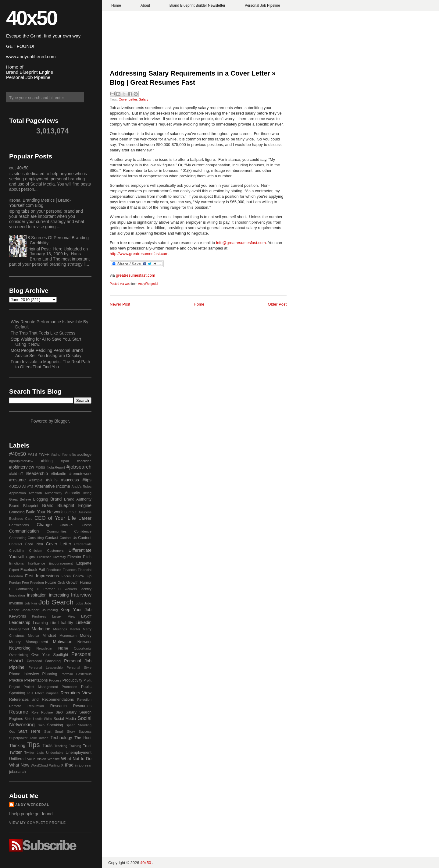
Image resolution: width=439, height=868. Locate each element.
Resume (19, 712)
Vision (41, 759)
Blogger (61, 421)
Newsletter (44, 648)
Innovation (17, 595)
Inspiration (37, 595)
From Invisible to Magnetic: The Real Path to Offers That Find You (50, 364)
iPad (69, 765)
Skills (48, 719)
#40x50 (18, 454)
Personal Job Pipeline (262, 5)
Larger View (64, 616)
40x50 (31, 18)
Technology (61, 738)
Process (55, 680)
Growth (72, 583)
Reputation (36, 706)
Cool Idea (34, 544)
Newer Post (120, 304)
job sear (85, 765)
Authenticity (53, 493)
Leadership (20, 622)
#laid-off (16, 474)
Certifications (19, 525)
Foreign (15, 583)
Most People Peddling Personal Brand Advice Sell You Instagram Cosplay (47, 353)
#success (70, 480)
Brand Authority (78, 499)
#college (84, 455)
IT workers (68, 589)
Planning (50, 674)
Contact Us (68, 538)
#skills (52, 480)
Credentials (83, 544)
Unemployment (79, 753)
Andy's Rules (81, 487)
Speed (70, 725)
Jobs (79, 603)
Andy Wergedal (32, 805)
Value (31, 759)
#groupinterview (21, 461)
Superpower (18, 738)
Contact (52, 538)
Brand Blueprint (24, 506)
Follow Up (82, 576)
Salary (143, 99)
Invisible (16, 603)
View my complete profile (37, 823)
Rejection (84, 700)
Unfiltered (17, 759)
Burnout (70, 512)
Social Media (65, 719)
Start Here (29, 731)
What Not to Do (76, 759)
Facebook (29, 570)
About (145, 5)
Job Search (56, 602)
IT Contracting (21, 589)
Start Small (54, 732)
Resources (82, 706)
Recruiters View (76, 693)
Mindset (49, 636)
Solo (41, 725)
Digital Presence (39, 557)
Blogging (41, 499)
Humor (86, 583)
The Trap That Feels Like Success (43, 333)
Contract (16, 544)
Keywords (18, 616)
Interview (81, 595)
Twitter (15, 752)
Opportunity (83, 648)
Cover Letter (128, 99)
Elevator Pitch (79, 557)
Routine (47, 712)
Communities (57, 531)
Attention (35, 493)
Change (44, 525)
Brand (56, 499)
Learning (40, 623)
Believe (25, 499)
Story (71, 732)
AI (24, 487)
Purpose (52, 693)
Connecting (18, 538)
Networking (20, 648)
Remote (15, 706)
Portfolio (67, 674)
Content (85, 538)
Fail (42, 570)
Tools (47, 746)
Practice (16, 680)
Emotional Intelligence (27, 563)
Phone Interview (24, 674)
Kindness (39, 616)
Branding (17, 512)
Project (14, 687)
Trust (87, 746)
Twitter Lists (34, 753)
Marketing (41, 629)
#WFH (44, 455)
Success (85, 732)
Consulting (36, 538)
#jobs (40, 467)
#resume (17, 480)
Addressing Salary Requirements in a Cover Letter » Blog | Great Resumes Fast (193, 78)
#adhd (56, 455)
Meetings (60, 629)
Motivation (63, 642)
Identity (86, 589)
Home (116, 5)
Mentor (75, 629)
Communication (24, 531)
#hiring (47, 461)
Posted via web (120, 284)
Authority (73, 493)
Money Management (29, 642)
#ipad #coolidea (76, 461)
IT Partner (46, 589)
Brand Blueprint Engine (67, 505)
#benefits (69, 455)
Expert (14, 570)
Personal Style (79, 668)
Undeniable (55, 753)
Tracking (61, 746)
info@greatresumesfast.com (241, 243)
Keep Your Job (76, 610)
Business (85, 512)
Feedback (54, 570)
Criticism (36, 551)
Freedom (37, 583)
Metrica (34, 636)
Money (86, 636)
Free (25, 583)
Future (51, 583)
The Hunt (83, 738)
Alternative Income (52, 486)
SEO (59, 712)
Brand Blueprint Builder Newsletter (197, 5)
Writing (54, 765)
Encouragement (61, 563)
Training (75, 746)
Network (84, 642)
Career (85, 518)
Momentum (68, 636)
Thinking (17, 746)
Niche (63, 648)
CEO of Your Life (55, 518)
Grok (61, 583)
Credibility (17, 551)
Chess (87, 525)
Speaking (55, 725)
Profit (87, 680)
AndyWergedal (148, 284)
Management (19, 629)
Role (35, 712)
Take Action (39, 738)
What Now (19, 765)
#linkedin (59, 474)
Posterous (84, 674)
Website (54, 759)
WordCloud (39, 765)
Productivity (72, 680)
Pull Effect (36, 693)
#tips (87, 480)
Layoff (86, 616)
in (76, 765)
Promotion (69, 687)
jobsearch (18, 772)
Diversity (59, 557)
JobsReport (31, 610)
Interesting (59, 595)
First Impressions (42, 576)
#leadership (37, 473)
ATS (30, 487)
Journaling (50, 610)
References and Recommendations (41, 700)
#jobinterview (22, 467)
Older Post (277, 304)
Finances (69, 570)
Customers (55, 551)
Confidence (83, 531)
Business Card (21, 519)
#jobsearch (79, 467)
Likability (66, 623)
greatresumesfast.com (136, 275)
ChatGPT (67, 525)
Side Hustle (34, 719)
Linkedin (84, 622)
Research (59, 706)
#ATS (32, 455)
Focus (66, 576)
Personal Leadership (45, 668)
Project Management (41, 687)
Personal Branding (44, 661)
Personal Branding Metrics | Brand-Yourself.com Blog (38, 203)
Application (18, 493)
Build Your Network (44, 512)
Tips (33, 745)
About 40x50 (17, 168)
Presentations (36, 680)
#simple (36, 480)
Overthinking (19, 655)
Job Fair (31, 603)
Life (53, 623)
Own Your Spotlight (50, 655)
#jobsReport (56, 467)
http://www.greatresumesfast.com (139, 254)
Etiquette (84, 563)
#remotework (80, 474)
